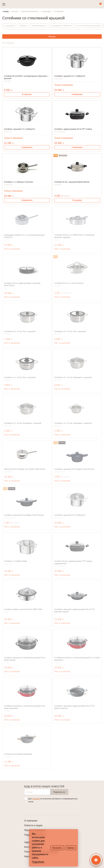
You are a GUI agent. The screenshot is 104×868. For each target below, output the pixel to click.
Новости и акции (33, 825)
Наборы (23, 26)
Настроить (57, 848)
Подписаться (59, 792)
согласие (36, 799)
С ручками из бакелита (61, 26)
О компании (31, 821)
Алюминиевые (39, 26)
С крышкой (9, 26)
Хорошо (71, 848)
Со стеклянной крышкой (89, 26)
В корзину (27, 94)
